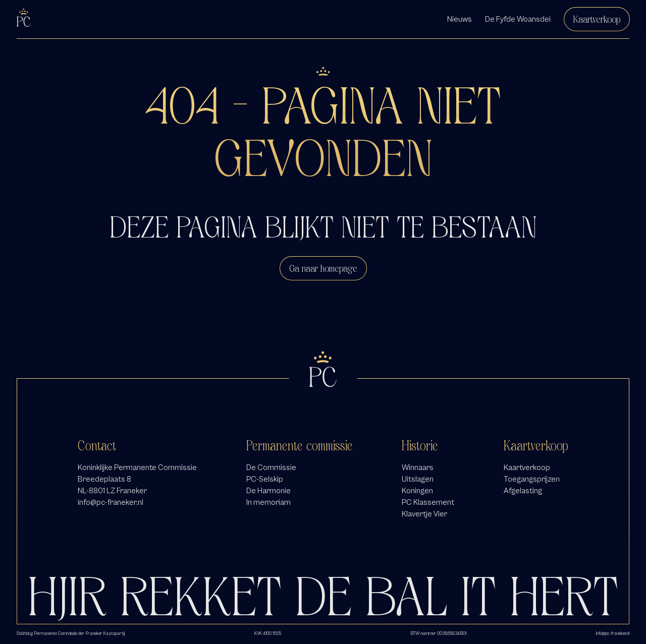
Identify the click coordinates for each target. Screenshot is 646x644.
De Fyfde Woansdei (518, 19)
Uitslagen (418, 479)
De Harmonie (268, 491)
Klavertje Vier (424, 514)
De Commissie (271, 467)
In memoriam (268, 502)
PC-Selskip (265, 479)
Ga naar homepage (323, 268)
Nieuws (460, 19)
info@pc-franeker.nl (111, 502)
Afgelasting (523, 491)
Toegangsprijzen (532, 479)
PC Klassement (428, 502)
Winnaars (418, 467)
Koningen (417, 491)
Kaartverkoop (597, 19)
